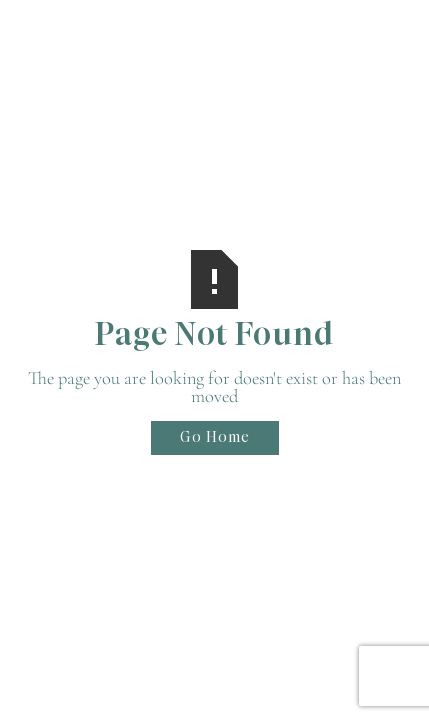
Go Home (215, 437)
